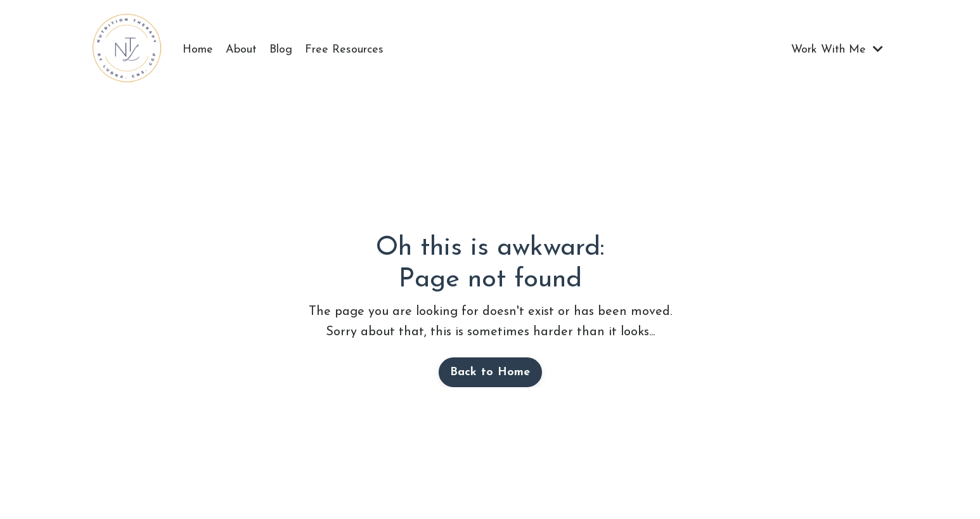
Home (198, 50)
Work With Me (837, 49)
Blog (281, 50)
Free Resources (344, 50)
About (241, 50)
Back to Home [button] (490, 372)
